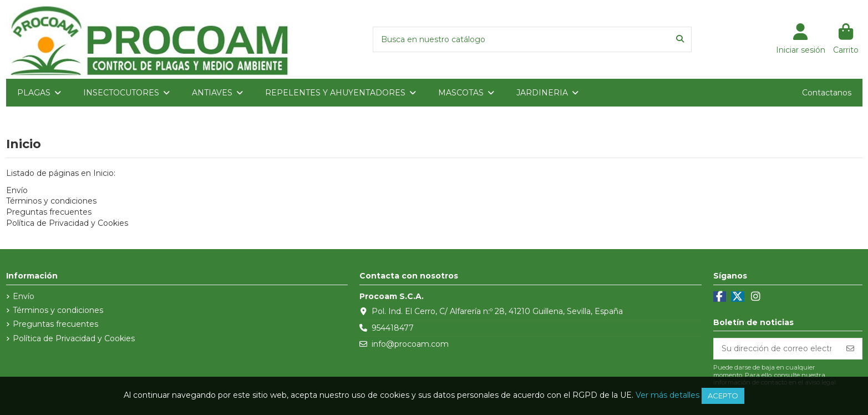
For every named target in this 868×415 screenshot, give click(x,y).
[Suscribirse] (850, 349)
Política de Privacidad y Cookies (67, 223)
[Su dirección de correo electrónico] (776, 349)
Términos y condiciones (51, 201)
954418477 (393, 328)
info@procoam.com (410, 344)
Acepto (723, 396)
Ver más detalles (668, 395)
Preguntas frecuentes (49, 212)
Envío (17, 190)
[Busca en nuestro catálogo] (680, 39)
